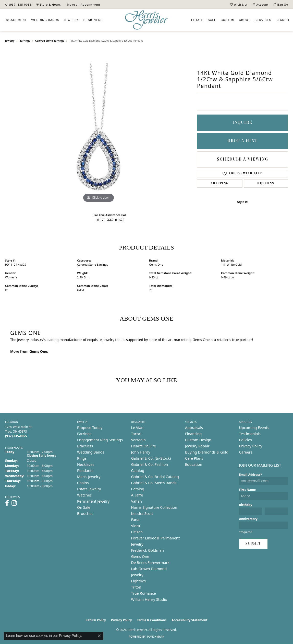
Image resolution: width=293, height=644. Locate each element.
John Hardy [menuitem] (141, 452)
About (245, 20)
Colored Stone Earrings (50, 41)
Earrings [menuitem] (84, 434)
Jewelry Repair (197, 446)
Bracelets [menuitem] (85, 446)
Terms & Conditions (152, 620)
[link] (18, 4)
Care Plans (194, 458)
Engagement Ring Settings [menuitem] (100, 440)
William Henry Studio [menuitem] (149, 599)
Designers (93, 20)
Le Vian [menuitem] (137, 428)
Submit (253, 544)
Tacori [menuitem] (136, 434)
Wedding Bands (45, 20)
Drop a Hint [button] (243, 141)
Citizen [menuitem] (137, 532)
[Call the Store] (16, 436)
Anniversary (248, 519)
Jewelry (71, 20)
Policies (246, 440)
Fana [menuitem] (135, 520)
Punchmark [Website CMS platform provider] (156, 637)
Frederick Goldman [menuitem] (148, 550)
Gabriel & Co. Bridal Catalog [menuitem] (155, 477)
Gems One (156, 264)
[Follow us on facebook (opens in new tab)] (7, 503)
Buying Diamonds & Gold (207, 452)
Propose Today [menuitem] (90, 428)
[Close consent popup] (99, 636)
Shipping (220, 184)
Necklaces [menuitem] (86, 464)
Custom (228, 20)
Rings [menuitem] (82, 458)
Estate (197, 20)
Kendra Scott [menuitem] (142, 513)
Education (194, 464)
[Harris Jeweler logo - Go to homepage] (146, 20)
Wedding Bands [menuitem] (91, 452)
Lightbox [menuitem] (139, 581)
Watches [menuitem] (84, 495)
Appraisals (194, 428)
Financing (193, 434)
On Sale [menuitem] (84, 507)
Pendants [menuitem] (85, 471)
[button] (239, 4)
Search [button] (282, 20)
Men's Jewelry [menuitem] (89, 477)
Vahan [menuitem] (137, 501)
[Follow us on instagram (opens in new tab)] (14, 503)
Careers (246, 452)
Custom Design (198, 440)
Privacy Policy (251, 446)
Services (263, 20)
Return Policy (96, 620)
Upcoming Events (254, 428)
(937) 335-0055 (110, 220)
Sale (212, 20)
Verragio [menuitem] (138, 440)
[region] (99, 127)
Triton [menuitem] (136, 587)
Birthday (246, 505)
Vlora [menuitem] (136, 526)
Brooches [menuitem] (85, 513)
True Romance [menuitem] (144, 593)
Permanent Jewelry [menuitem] (93, 501)
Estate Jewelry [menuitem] (89, 489)
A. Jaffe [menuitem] (137, 495)
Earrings (25, 41)
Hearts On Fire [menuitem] (144, 446)
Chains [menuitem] (83, 483)
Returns (266, 184)
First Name (248, 490)
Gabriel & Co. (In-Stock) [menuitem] (151, 458)
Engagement (15, 20)
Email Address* (251, 475)
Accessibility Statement (189, 620)
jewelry (10, 41)
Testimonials (250, 434)
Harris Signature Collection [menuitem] (154, 507)
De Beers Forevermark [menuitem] (150, 563)
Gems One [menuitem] (140, 556)
